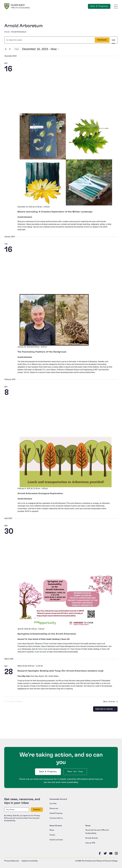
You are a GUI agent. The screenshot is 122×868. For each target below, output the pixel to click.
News (52, 830)
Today (17, 49)
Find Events (102, 40)
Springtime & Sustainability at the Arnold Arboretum (47, 634)
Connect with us (56, 818)
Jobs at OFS (90, 843)
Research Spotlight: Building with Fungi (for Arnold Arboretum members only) (61, 671)
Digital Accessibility (30, 861)
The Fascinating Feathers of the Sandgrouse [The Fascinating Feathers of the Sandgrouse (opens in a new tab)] (42, 352)
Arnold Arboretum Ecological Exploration (40, 493)
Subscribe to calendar (104, 709)
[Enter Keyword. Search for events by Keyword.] (49, 40)
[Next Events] (10, 49)
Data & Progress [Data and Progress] (100, 7)
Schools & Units (92, 838)
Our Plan (53, 804)
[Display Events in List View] (113, 40)
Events (7, 32)
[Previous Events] (6, 49)
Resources (54, 808)
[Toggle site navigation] (116, 6)
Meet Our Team (75, 772)
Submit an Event (56, 840)
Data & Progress (48, 772)
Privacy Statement (12, 861)
